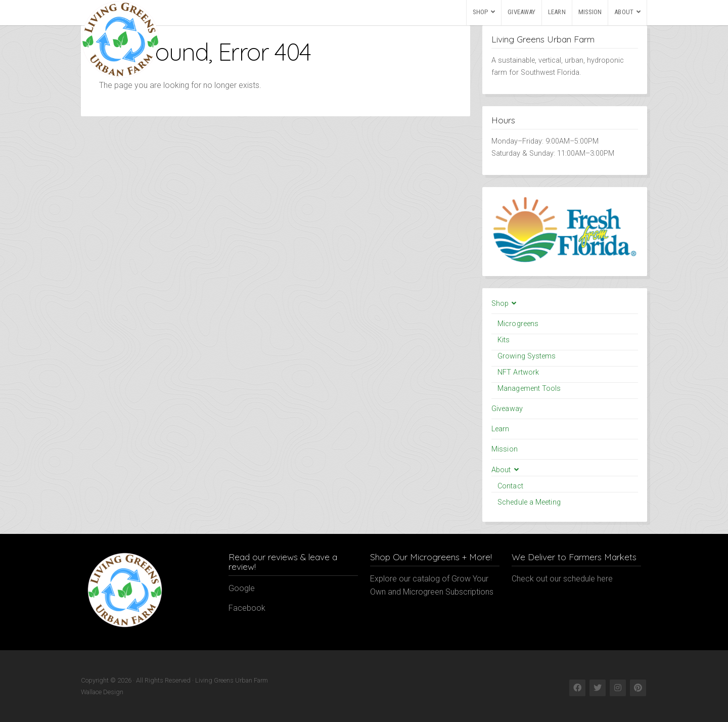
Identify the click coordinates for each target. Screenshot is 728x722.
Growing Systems (527, 356)
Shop (480, 12)
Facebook (247, 608)
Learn (557, 12)
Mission (590, 12)
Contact (510, 486)
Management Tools (529, 389)
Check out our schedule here (562, 579)
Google (242, 588)
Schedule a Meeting (529, 502)
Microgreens (518, 324)
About (624, 12)
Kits (504, 340)
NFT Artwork (518, 372)
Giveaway (521, 12)
